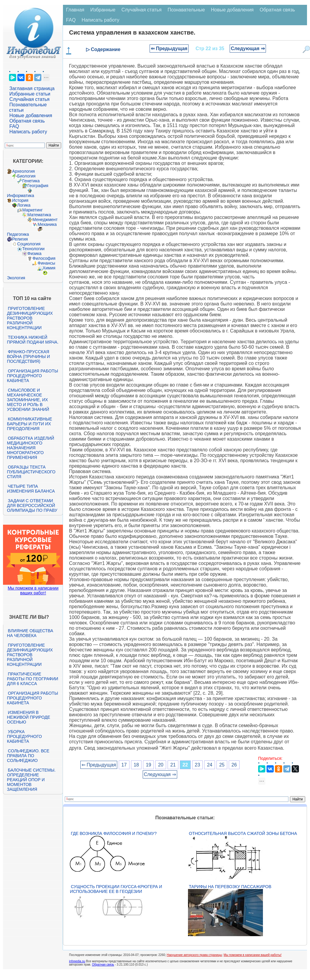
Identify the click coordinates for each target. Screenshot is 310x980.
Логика (24, 205)
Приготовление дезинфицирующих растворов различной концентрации (30, 318)
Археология (23, 171)
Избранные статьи (30, 94)
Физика (34, 253)
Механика (47, 224)
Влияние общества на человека (30, 633)
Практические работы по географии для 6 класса (33, 679)
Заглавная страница (32, 88)
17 (124, 765)
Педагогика (18, 234)
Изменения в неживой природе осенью (28, 717)
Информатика (20, 196)
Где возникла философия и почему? (114, 833)
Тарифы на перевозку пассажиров (230, 887)
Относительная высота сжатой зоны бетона (243, 833)
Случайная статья (29, 99)
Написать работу (28, 132)
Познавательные (186, 10)
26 (234, 765)
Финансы (46, 263)
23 (198, 765)
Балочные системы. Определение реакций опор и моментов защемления (31, 780)
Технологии (33, 249)
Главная (75, 10)
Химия (49, 268)
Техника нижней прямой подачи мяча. (33, 340)
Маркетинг (32, 210)
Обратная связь (27, 121)
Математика (39, 215)
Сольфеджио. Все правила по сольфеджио (28, 756)
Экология (16, 278)
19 (148, 765)
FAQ (14, 126)
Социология (29, 244)
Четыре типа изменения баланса (31, 489)
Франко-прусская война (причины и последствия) (28, 357)
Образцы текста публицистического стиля (31, 472)
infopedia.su (77, 961)
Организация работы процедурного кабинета (32, 376)
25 (222, 765)
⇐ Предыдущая (169, 49)
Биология (26, 176)
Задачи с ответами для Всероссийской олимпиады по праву (32, 505)
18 (136, 765)
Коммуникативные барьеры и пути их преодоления (29, 424)
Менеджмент (45, 220)
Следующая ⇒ (248, 49)
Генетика (31, 181)
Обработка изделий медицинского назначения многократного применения (30, 448)
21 (173, 765)
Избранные (103, 10)
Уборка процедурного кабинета (24, 736)
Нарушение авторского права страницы (194, 955)
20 (161, 765)
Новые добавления (31, 115)
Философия (44, 258)
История (20, 200)
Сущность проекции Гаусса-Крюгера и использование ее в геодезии (116, 889)
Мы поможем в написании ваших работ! (33, 590)
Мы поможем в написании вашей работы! (253, 955)
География (38, 186)
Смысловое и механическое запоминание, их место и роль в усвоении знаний (28, 400)
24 (210, 765)
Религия (20, 239)
